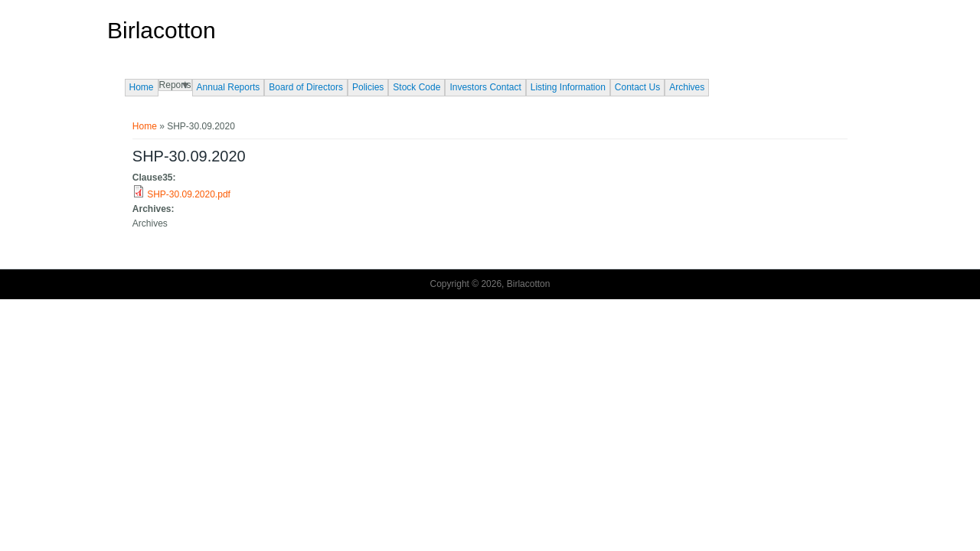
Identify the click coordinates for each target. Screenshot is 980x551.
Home (142, 87)
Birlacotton (162, 31)
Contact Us (637, 87)
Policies (368, 87)
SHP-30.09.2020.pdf (189, 194)
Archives (687, 87)
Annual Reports (229, 87)
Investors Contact (485, 87)
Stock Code (416, 87)
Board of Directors (306, 87)
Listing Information (568, 87)
